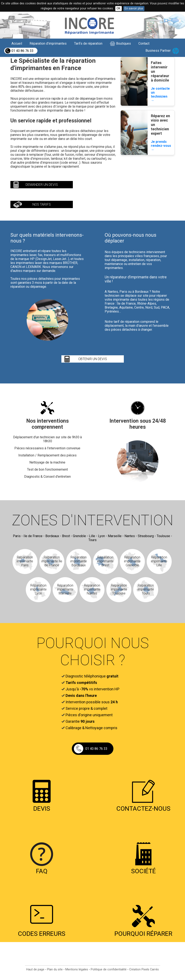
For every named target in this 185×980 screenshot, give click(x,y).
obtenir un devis (93, 359)
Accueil (17, 43)
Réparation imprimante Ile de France (52, 561)
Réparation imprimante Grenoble (132, 561)
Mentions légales (77, 969)
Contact (144, 43)
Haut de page (35, 969)
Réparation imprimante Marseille (65, 589)
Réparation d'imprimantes (48, 43)
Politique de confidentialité (109, 969)
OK (119, 8)
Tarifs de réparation (88, 43)
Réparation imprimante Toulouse (119, 589)
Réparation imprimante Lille (159, 561)
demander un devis (42, 185)
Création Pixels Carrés (144, 969)
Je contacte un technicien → (160, 94)
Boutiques (124, 43)
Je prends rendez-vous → (161, 146)
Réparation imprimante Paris (25, 561)
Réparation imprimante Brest (105, 561)
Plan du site (55, 969)
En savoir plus (134, 8)
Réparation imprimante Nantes (92, 589)
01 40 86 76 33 (22, 51)
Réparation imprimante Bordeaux (79, 561)
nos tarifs (42, 204)
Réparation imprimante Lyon (38, 589)
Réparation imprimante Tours (146, 589)
